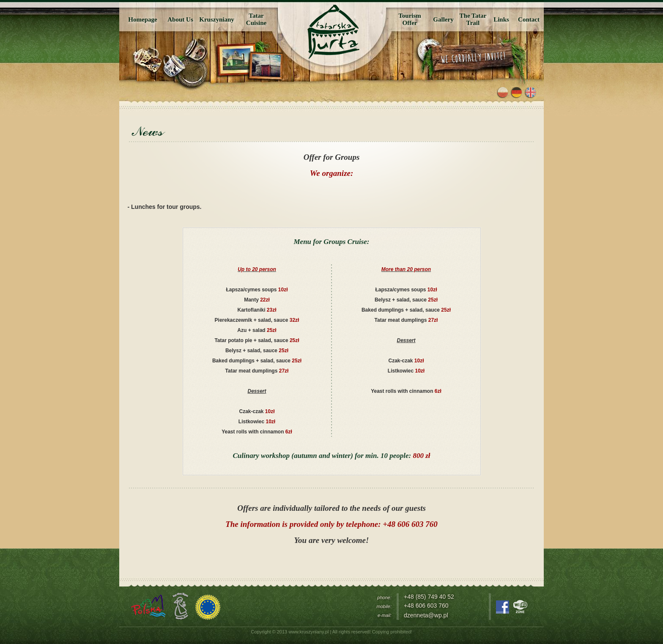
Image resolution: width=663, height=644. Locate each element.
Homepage (142, 19)
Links (501, 19)
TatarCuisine (256, 19)
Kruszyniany (217, 19)
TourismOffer (410, 19)
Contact (529, 19)
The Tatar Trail (473, 19)
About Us (180, 19)
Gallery (443, 19)
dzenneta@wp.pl (426, 615)
